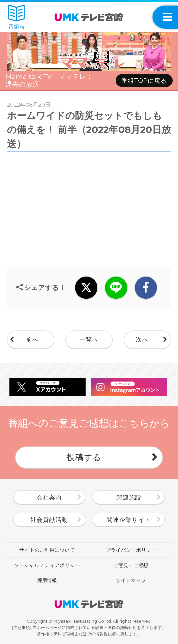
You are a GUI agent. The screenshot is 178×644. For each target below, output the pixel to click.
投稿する (84, 457)
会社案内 (49, 497)
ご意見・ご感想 (131, 565)
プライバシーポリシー (131, 550)
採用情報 (47, 580)
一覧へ (89, 339)
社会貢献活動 (49, 520)
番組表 (16, 17)
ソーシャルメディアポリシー (47, 565)
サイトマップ (131, 580)
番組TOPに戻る (144, 81)
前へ (32, 339)
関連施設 (129, 497)
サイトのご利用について (47, 550)
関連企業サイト (129, 520)
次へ (142, 339)
